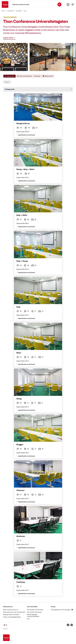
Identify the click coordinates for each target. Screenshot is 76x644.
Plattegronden (10, 89)
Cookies (5, 629)
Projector (7, 82)
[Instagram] (72, 625)
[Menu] (73, 4)
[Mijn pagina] (68, 4)
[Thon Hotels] (5, 4)
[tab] (9, 76)
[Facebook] (68, 625)
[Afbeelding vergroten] (72, 68)
